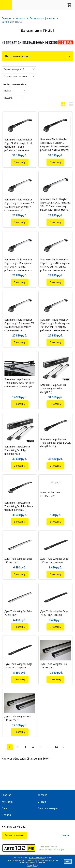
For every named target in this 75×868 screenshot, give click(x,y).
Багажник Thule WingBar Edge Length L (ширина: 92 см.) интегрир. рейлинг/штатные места (19, 205)
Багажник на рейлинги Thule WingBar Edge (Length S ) (53, 388)
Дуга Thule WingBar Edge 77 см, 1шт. (18, 613)
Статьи (42, 802)
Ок (68, 861)
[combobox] (19, 69)
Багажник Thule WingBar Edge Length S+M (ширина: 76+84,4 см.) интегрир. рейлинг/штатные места (55, 325)
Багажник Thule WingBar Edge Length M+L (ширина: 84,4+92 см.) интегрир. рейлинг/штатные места (55, 265)
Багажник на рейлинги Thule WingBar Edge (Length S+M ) (17, 450)
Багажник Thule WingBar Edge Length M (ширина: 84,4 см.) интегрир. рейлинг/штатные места (18, 265)
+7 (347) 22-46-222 (14, 827)
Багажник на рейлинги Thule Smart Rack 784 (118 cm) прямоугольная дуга (19, 383)
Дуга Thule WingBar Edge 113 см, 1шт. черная (54, 560)
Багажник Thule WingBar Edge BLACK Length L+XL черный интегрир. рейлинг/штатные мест (18, 145)
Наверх (65, 835)
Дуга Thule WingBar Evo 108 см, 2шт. (54, 666)
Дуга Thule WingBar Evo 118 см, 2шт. (18, 718)
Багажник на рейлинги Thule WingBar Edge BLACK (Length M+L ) (55, 443)
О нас (5, 808)
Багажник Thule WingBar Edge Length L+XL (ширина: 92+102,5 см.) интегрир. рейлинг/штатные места (55, 204)
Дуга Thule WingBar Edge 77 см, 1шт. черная (54, 613)
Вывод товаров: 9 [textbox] (14, 69)
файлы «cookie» (37, 858)
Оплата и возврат (48, 808)
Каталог (42, 795)
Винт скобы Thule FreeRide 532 (50, 494)
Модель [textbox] (8, 98)
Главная (6, 795)
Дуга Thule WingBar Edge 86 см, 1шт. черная (18, 666)
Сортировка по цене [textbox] (15, 76)
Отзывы (6, 815)
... (48, 747)
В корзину (20, 162)
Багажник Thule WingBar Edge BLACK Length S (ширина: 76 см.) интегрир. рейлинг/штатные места (55, 145)
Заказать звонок (14, 835)
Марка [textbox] (7, 91)
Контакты (7, 802)
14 (56, 747)
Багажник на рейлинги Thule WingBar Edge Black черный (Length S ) (19, 506)
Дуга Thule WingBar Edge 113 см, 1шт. (18, 560)
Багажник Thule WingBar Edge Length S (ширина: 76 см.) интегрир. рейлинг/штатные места (19, 325)
